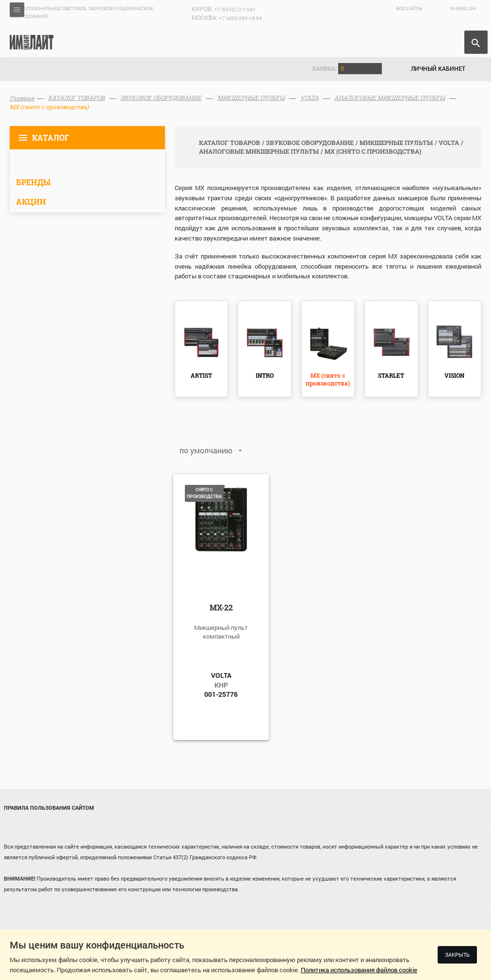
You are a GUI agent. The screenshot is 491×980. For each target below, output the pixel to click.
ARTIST (201, 375)
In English (463, 8)
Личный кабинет (438, 68)
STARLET (391, 375)
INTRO (265, 375)
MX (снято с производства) (328, 379)
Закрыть (457, 955)
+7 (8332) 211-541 (235, 9)
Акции (31, 201)
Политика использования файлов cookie (359, 970)
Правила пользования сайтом (49, 808)
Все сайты (409, 8)
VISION (454, 375)
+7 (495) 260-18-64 (241, 18)
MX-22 (221, 607)
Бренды (33, 182)
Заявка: (347, 68)
